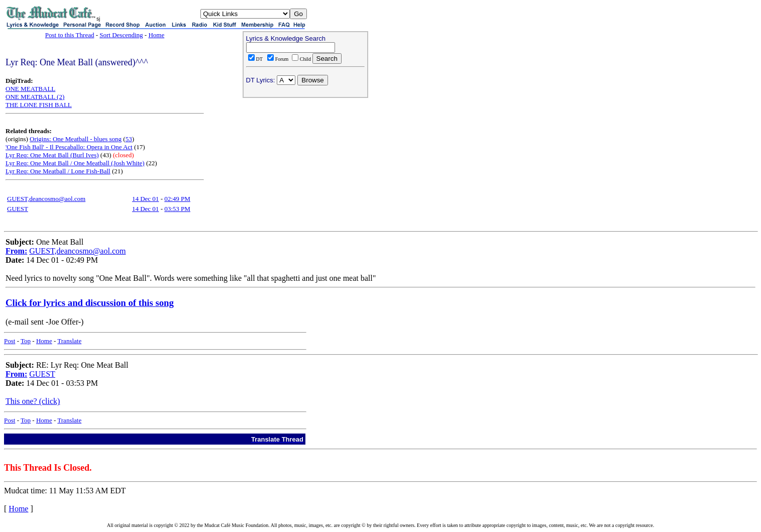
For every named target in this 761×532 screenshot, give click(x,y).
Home (156, 35)
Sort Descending (121, 35)
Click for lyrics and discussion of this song (90, 303)
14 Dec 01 (145, 199)
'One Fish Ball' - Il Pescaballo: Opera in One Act (69, 147)
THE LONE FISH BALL (39, 105)
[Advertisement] (305, 166)
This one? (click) (33, 401)
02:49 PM (177, 199)
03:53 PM (177, 209)
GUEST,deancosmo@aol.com (46, 199)
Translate (69, 341)
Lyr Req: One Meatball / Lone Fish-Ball (58, 171)
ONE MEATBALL (30, 89)
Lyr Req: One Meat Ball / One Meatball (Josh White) (75, 163)
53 (129, 139)
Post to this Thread (70, 35)
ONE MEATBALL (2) (35, 97)
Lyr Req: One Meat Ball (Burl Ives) (52, 155)
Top (26, 341)
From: (16, 251)
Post (10, 341)
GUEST (18, 209)
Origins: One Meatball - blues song (76, 139)
